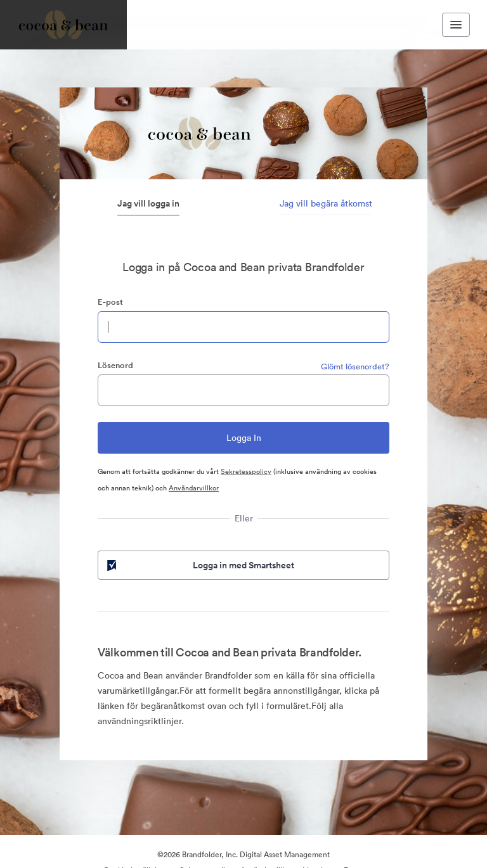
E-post (110, 302)
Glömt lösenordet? (355, 367)
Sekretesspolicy (246, 471)
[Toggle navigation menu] (456, 25)
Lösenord (115, 365)
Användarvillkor (194, 488)
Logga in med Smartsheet (199, 565)
